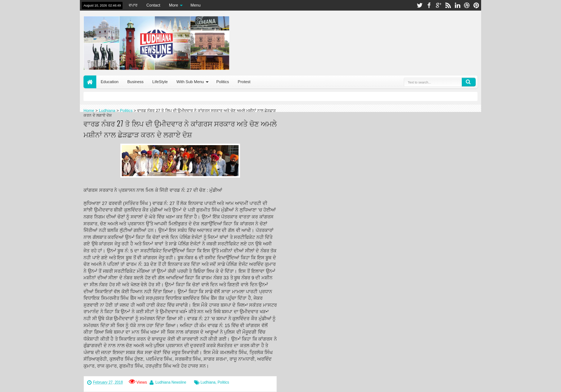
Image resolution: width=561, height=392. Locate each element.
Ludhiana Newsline (171, 382)
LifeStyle (160, 82)
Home (90, 82)
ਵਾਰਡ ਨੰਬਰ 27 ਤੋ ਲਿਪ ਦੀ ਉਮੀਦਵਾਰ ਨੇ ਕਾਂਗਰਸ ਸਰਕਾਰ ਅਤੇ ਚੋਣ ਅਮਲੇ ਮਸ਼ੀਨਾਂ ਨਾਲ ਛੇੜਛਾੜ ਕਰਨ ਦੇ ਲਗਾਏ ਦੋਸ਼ (180, 129)
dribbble (467, 5)
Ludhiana (208, 382)
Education (110, 82)
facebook (429, 5)
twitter (419, 5)
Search (469, 82)
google (438, 5)
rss (448, 5)
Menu (196, 5)
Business (136, 82)
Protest (244, 82)
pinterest (476, 5)
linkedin (457, 5)
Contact (153, 5)
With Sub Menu (190, 82)
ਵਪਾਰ (133, 5)
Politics (223, 82)
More (173, 5)
